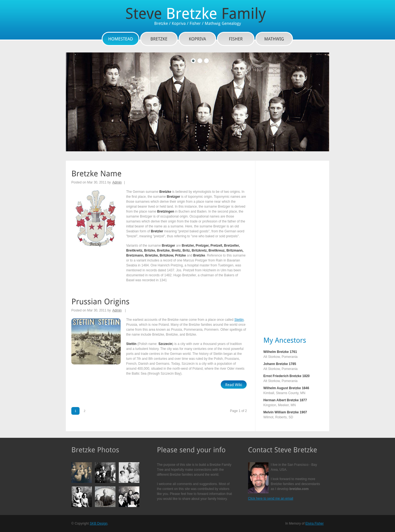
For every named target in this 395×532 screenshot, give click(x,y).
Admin (117, 182)
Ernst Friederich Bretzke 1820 (287, 376)
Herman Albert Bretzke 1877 (285, 400)
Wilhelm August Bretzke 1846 (286, 388)
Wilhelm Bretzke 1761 (280, 352)
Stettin (239, 320)
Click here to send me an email (271, 498)
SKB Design (99, 523)
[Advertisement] (285, 248)
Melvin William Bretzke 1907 (285, 412)
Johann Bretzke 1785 (280, 364)
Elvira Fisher (314, 523)
